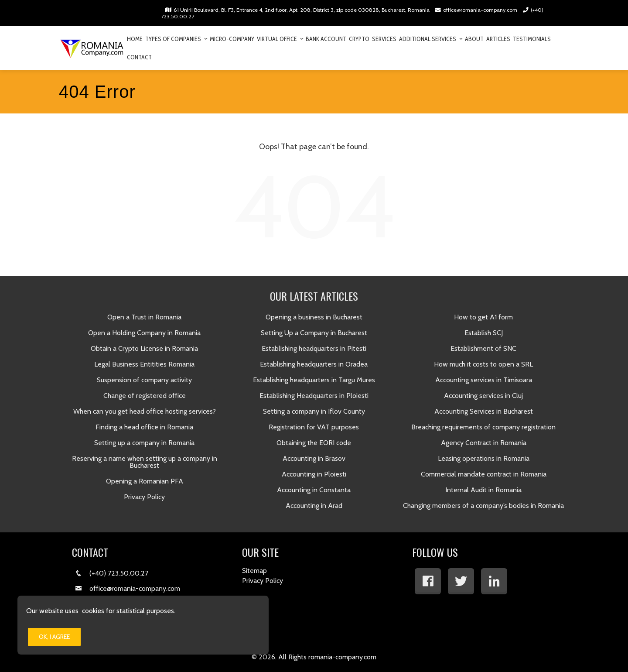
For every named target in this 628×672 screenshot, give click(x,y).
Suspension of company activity (144, 380)
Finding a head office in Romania (144, 427)
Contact (139, 57)
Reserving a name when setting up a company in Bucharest (145, 462)
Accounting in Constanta (314, 490)
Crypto (359, 39)
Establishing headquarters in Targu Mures (314, 380)
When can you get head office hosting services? (145, 411)
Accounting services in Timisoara (484, 380)
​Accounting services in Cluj (483, 396)
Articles (498, 39)
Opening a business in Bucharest (314, 317)
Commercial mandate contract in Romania (484, 474)
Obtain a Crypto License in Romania (144, 348)
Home (135, 39)
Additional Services (431, 39)
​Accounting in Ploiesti (314, 474)
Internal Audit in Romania (483, 490)
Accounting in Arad (314, 506)
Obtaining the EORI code (314, 443)
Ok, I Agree (54, 637)
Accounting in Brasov (314, 458)
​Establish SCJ (484, 333)
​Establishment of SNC (483, 348)
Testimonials (532, 39)
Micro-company (232, 39)
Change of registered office (145, 396)
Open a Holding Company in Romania (144, 333)
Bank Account (326, 39)
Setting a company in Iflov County (314, 411)
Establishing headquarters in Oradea (314, 364)
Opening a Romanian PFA (145, 481)
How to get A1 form (483, 317)
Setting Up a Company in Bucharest (314, 333)
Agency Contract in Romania (484, 443)
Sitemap (254, 571)
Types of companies (176, 39)
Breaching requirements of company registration (483, 427)
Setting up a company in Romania (144, 443)
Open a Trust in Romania (144, 317)
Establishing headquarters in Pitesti (314, 348)
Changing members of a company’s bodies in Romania (483, 506)
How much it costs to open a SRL (483, 364)
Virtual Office (280, 39)
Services (384, 39)
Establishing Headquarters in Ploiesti (314, 396)
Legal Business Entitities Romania (144, 364)
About (474, 39)
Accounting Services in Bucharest (484, 411)
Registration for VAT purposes (314, 427)
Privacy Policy (144, 497)
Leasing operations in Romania (484, 458)
